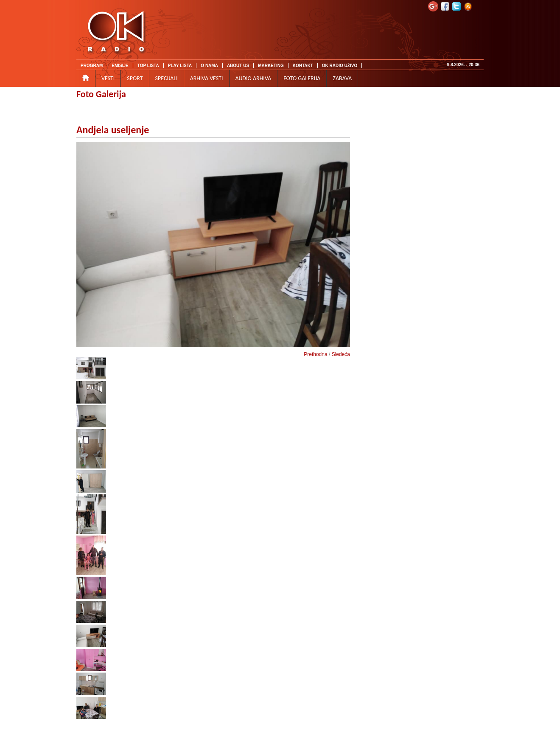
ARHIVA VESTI (207, 78)
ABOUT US (238, 66)
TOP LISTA (148, 66)
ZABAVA (342, 78)
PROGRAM (92, 66)
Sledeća (341, 354)
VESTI (108, 78)
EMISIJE (120, 66)
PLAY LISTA (180, 66)
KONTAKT (303, 66)
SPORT (135, 78)
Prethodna (315, 354)
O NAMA (209, 66)
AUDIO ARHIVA (253, 78)
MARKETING (271, 66)
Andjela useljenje (113, 130)
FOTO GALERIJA (302, 78)
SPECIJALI (167, 78)
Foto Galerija (101, 94)
